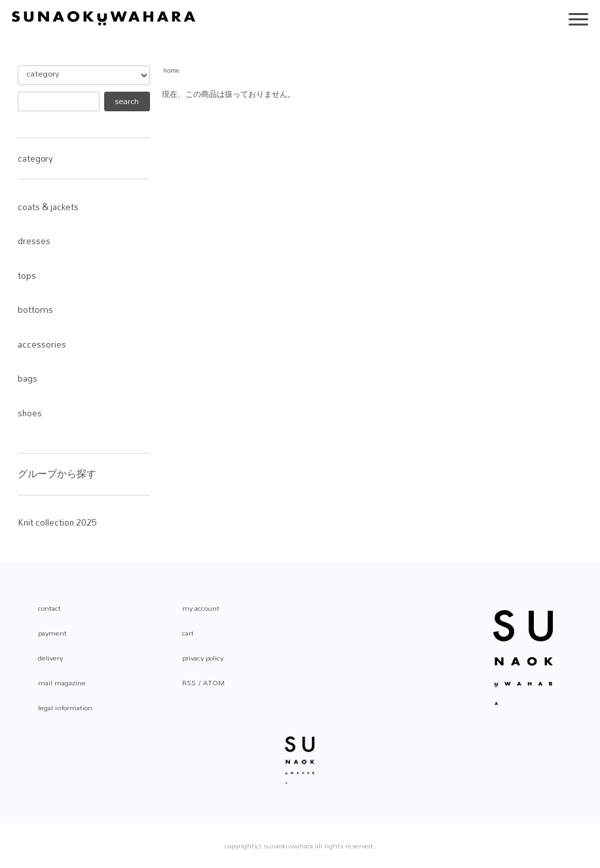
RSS (189, 683)
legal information (65, 708)
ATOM (214, 683)
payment (52, 633)
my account (201, 608)
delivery (50, 658)
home (171, 70)
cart (188, 633)
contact (49, 608)
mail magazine (62, 683)
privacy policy (203, 658)
